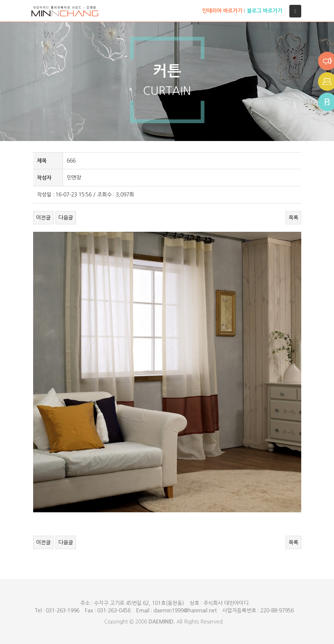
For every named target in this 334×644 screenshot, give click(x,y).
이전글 (43, 218)
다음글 (66, 218)
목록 (293, 218)
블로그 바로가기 (265, 11)
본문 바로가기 (0, 0)
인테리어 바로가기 (222, 11)
